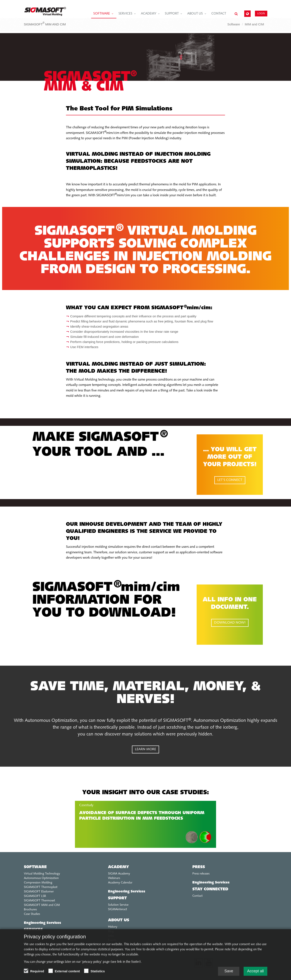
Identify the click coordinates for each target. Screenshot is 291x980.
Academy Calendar (120, 883)
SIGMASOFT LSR (35, 896)
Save (229, 971)
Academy (149, 14)
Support (172, 14)
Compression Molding (38, 883)
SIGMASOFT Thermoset (39, 901)
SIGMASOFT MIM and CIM (42, 905)
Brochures (30, 910)
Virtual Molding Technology (42, 874)
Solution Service (118, 905)
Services (125, 14)
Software (102, 14)
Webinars (114, 878)
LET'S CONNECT (230, 480)
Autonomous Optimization (41, 878)
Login (261, 13)
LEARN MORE (145, 749)
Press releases (201, 874)
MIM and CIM (254, 24)
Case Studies (32, 914)
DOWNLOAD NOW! (230, 623)
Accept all (255, 971)
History (113, 927)
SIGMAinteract (118, 909)
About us (195, 14)
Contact (219, 14)
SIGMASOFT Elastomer (39, 892)
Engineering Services (42, 923)
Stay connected (210, 889)
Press (199, 867)
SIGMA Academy (119, 874)
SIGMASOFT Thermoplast (41, 887)
